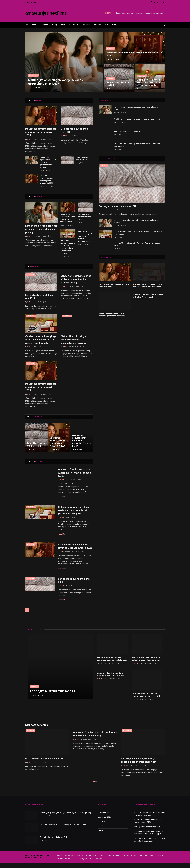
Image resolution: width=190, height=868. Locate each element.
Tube (114, 25)
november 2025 (104, 818)
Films (141, 861)
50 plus (59, 861)
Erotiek (35, 25)
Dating (54, 25)
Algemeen (110, 48)
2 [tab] (96, 787)
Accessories (69, 861)
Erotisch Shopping (69, 25)
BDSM (45, 25)
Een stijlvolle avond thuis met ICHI (118, 84)
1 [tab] (94, 787)
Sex (106, 25)
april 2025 (102, 831)
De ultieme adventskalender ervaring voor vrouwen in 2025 (134, 54)
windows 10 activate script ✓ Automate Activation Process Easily (85, 236)
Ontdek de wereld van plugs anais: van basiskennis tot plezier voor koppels (147, 81)
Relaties (97, 25)
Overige (60, 864)
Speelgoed (141, 73)
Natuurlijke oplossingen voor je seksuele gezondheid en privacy (140, 13)
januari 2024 (103, 836)
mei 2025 (102, 827)
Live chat (86, 25)
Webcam (99, 864)
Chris (29, 139)
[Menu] (27, 25)
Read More (62, 497)
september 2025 (104, 822)
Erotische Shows (130, 861)
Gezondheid (33, 75)
